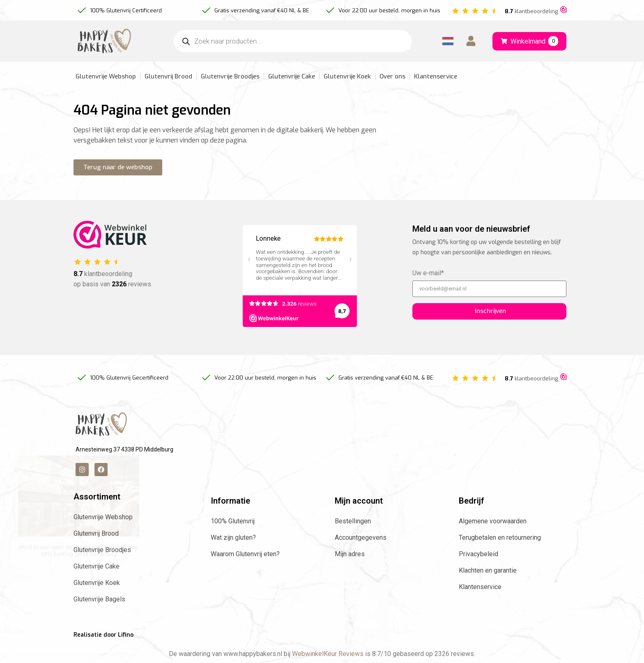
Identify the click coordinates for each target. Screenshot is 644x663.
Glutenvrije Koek (347, 76)
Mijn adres (350, 554)
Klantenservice (436, 76)
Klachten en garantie (488, 570)
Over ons (392, 76)
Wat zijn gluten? (233, 538)
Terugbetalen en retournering (500, 538)
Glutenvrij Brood (168, 76)
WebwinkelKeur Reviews (328, 654)
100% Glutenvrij (233, 521)
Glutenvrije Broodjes (230, 76)
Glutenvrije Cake (292, 76)
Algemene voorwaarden (493, 521)
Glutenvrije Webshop (106, 76)
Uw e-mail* (428, 273)
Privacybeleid (478, 554)
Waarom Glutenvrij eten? (245, 554)
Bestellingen (353, 521)
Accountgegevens (361, 538)
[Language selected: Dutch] (448, 41)
